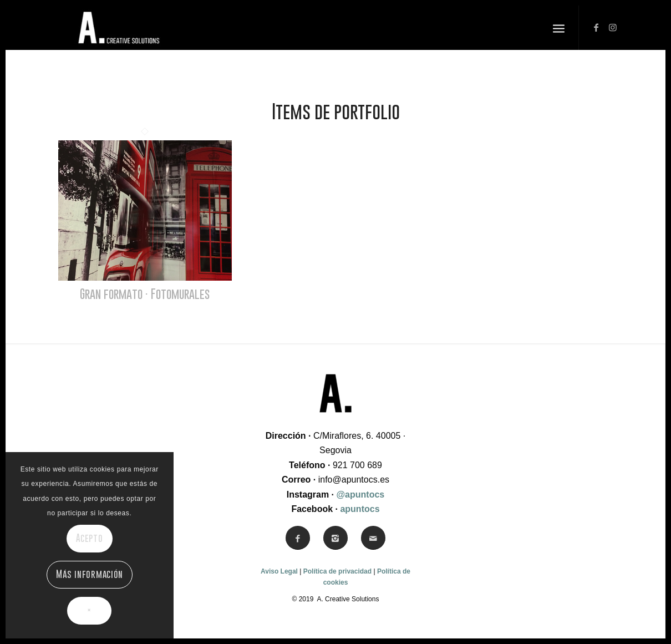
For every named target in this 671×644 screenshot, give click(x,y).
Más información (89, 574)
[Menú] (559, 28)
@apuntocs (361, 495)
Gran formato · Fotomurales (145, 293)
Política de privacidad (337, 571)
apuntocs (360, 509)
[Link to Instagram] (613, 27)
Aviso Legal (279, 571)
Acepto (90, 538)
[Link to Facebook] (596, 27)
